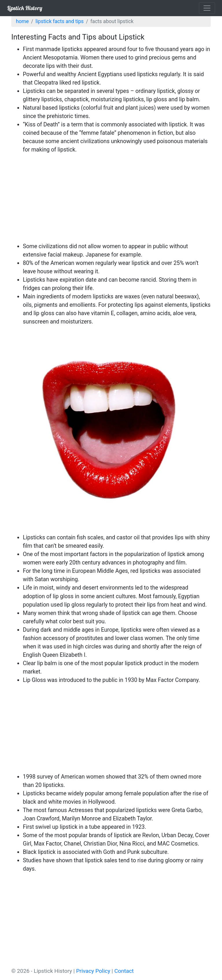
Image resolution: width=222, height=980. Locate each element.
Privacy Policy (93, 971)
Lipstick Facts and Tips (60, 21)
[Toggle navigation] (207, 8)
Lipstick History (25, 8)
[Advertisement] (111, 199)
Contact (124, 971)
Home (22, 21)
